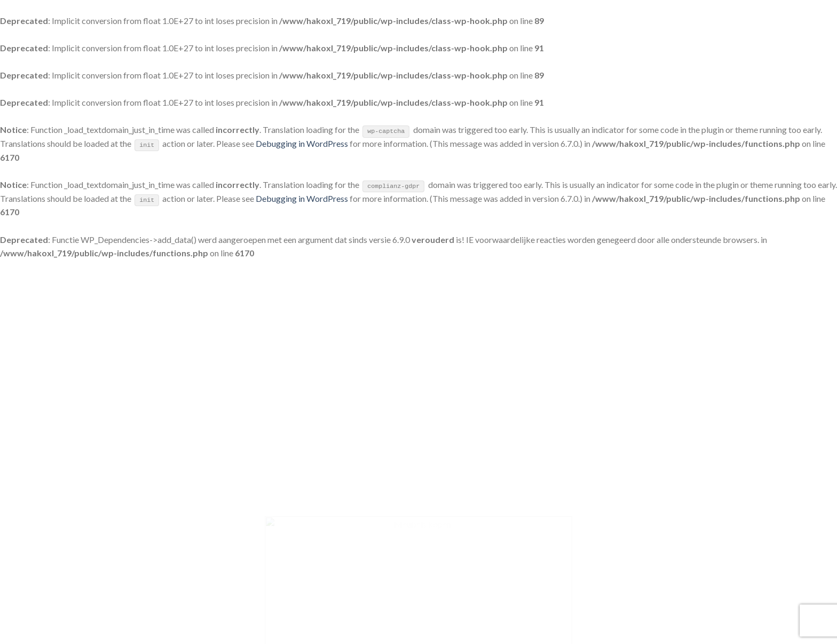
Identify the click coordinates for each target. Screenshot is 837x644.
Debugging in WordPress (302, 143)
